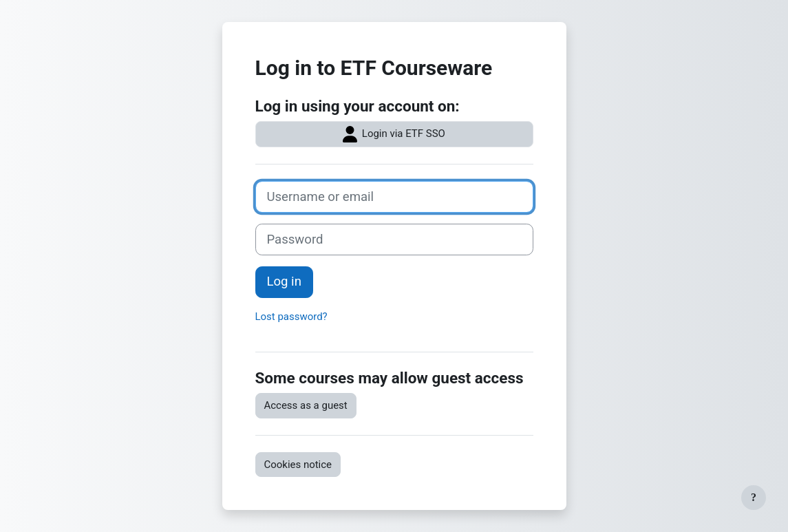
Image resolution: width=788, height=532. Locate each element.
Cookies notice (298, 465)
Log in (284, 281)
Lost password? (291, 317)
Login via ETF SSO (394, 134)
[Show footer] (754, 498)
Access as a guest (306, 405)
